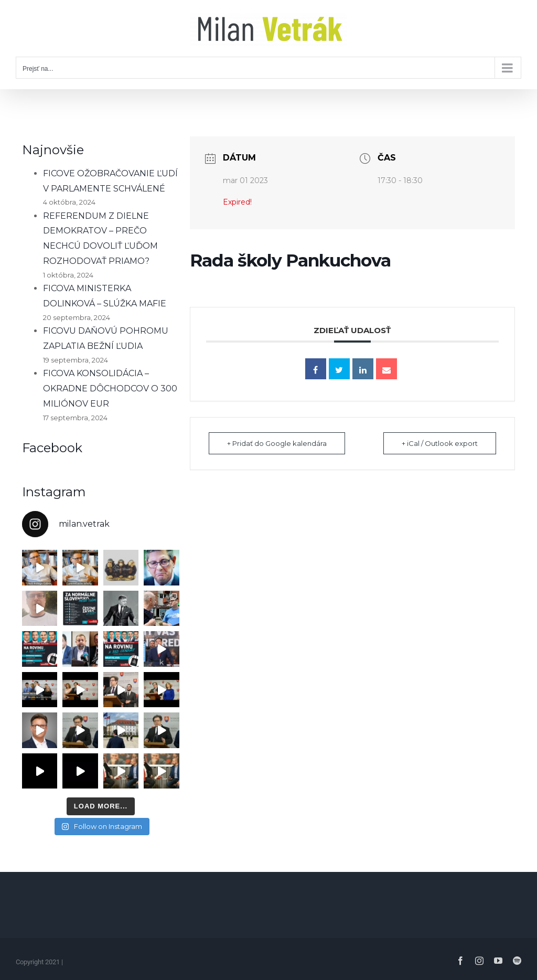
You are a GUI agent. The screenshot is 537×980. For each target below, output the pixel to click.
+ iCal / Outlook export (440, 443)
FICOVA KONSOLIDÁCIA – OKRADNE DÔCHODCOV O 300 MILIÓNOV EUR (110, 388)
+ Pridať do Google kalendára (277, 443)
